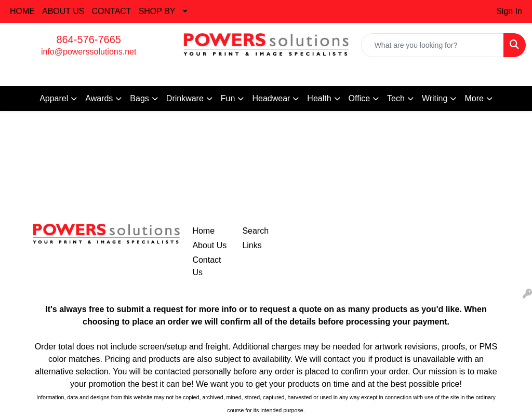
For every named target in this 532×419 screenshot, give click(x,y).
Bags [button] (139, 98)
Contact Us (207, 266)
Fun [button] (228, 98)
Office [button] (360, 98)
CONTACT (112, 11)
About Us (209, 245)
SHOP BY (157, 11)
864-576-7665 (89, 39)
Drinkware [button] (185, 98)
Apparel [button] (54, 98)
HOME (22, 11)
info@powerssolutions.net (89, 52)
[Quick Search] (433, 45)
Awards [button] (99, 98)
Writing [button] (435, 98)
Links (252, 245)
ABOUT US (63, 11)
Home (203, 231)
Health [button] (319, 98)
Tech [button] (396, 98)
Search (255, 231)
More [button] (474, 98)
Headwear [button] (271, 98)
